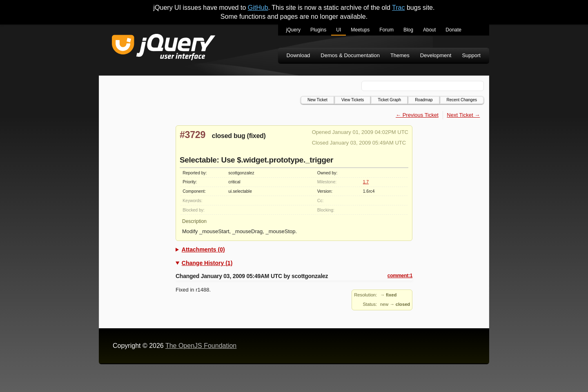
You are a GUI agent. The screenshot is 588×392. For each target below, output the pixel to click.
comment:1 (400, 276)
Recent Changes (462, 100)
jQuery (293, 30)
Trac (398, 8)
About (429, 30)
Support (471, 55)
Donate (453, 30)
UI (339, 30)
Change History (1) (207, 263)
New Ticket (317, 100)
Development (436, 55)
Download (298, 55)
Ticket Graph (389, 100)
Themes (400, 55)
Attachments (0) (203, 249)
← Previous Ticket (417, 115)
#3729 (193, 135)
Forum (386, 30)
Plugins (318, 30)
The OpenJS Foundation (201, 346)
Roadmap (424, 100)
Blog (408, 30)
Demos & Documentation (350, 55)
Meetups (360, 30)
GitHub (258, 8)
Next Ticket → (463, 115)
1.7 (366, 182)
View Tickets (353, 100)
